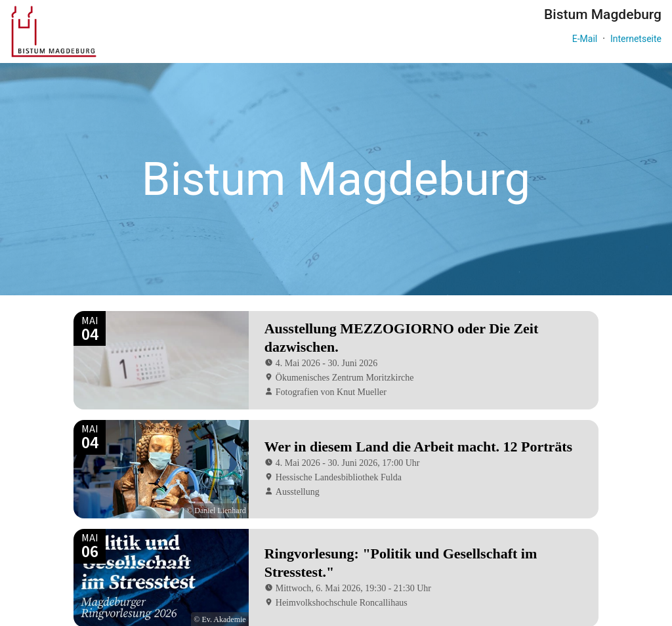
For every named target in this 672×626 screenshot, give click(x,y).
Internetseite (636, 39)
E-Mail (585, 39)
